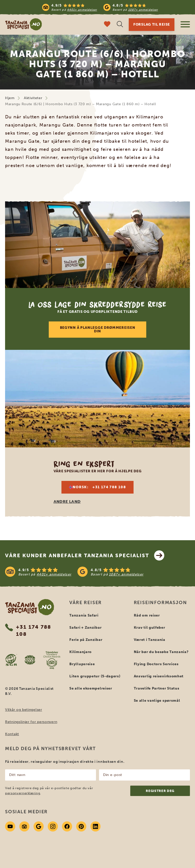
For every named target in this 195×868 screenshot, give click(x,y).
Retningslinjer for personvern (31, 722)
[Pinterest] (81, 826)
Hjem (10, 98)
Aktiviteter (33, 98)
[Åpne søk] (120, 25)
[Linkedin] (95, 826)
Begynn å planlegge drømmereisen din (98, 329)
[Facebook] (67, 826)
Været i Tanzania (150, 640)
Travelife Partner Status (157, 688)
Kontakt (12, 734)
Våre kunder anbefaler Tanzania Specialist (85, 555)
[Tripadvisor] (24, 826)
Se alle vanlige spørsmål (157, 701)
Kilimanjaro (80, 652)
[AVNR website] (30, 660)
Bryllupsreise (82, 664)
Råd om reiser (147, 615)
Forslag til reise (152, 24)
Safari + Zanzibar (85, 628)
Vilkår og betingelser (24, 710)
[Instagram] (53, 826)
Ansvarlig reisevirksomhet (159, 676)
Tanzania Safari (84, 615)
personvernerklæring (23, 793)
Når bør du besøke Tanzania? (161, 652)
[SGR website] (11, 660)
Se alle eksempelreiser (91, 688)
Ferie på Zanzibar (86, 640)
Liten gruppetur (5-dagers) (95, 676)
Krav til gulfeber (150, 628)
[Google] (39, 826)
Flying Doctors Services (156, 664)
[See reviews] (97, 572)
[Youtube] (10, 826)
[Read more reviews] (100, 7)
